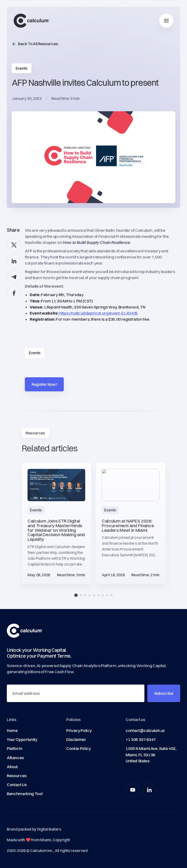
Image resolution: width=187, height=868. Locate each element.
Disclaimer (76, 739)
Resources (17, 776)
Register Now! (44, 384)
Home (12, 730)
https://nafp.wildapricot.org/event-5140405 (98, 313)
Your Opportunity (22, 739)
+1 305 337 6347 (141, 739)
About (12, 767)
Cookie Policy (79, 748)
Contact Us (17, 785)
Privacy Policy (79, 730)
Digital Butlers (49, 829)
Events (35, 353)
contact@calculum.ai (145, 730)
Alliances (15, 758)
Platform (14, 748)
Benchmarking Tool (25, 794)
